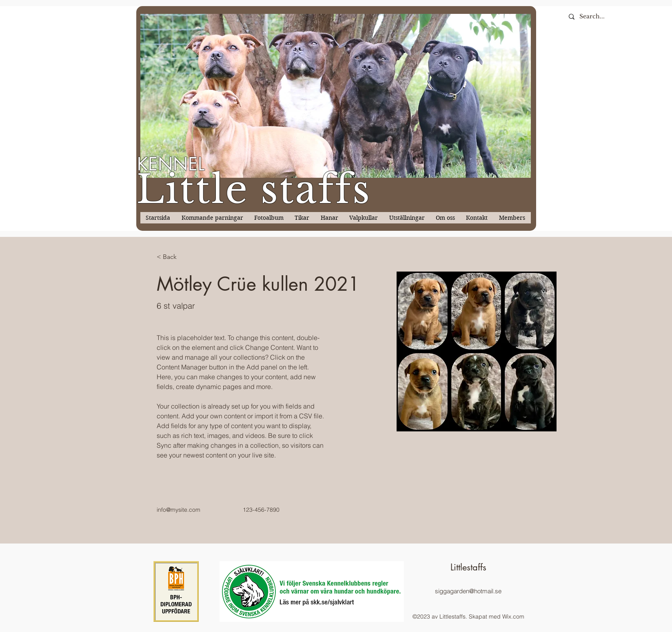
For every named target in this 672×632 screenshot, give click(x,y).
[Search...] (625, 17)
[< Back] (173, 257)
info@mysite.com (179, 510)
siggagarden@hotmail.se (468, 591)
